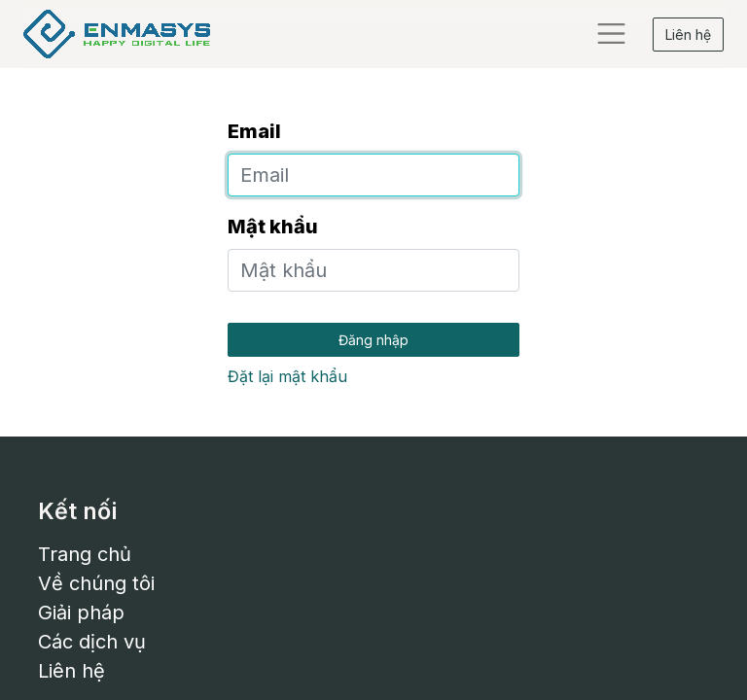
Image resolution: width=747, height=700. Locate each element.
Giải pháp (81, 612)
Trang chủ (85, 554)
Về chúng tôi (96, 583)
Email (254, 131)
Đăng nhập (373, 340)
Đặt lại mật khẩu (287, 376)
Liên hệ (688, 35)
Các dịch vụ (92, 642)
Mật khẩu (273, 227)
